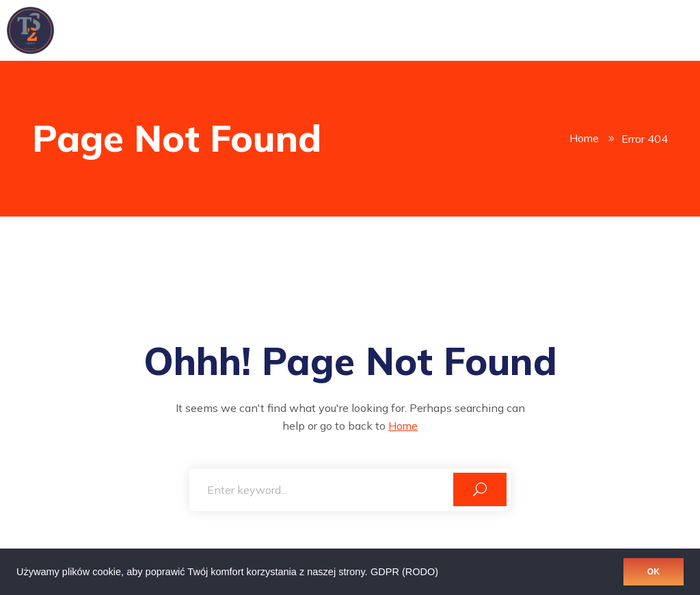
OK (654, 572)
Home (584, 139)
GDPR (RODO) (404, 572)
